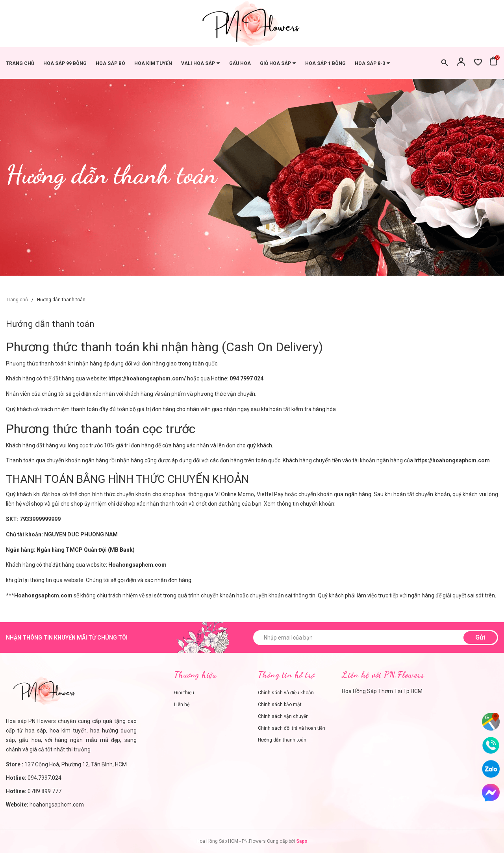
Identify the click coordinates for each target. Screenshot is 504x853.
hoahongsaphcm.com (57, 805)
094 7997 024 (246, 378)
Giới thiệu (184, 693)
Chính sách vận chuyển (283, 716)
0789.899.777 (44, 791)
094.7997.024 (44, 778)
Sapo (302, 841)
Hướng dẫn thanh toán (50, 324)
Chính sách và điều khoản (286, 693)
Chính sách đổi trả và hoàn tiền (292, 728)
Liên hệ (182, 705)
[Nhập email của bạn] (376, 638)
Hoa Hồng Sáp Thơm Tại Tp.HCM (382, 691)
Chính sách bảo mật (280, 705)
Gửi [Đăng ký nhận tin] (480, 637)
